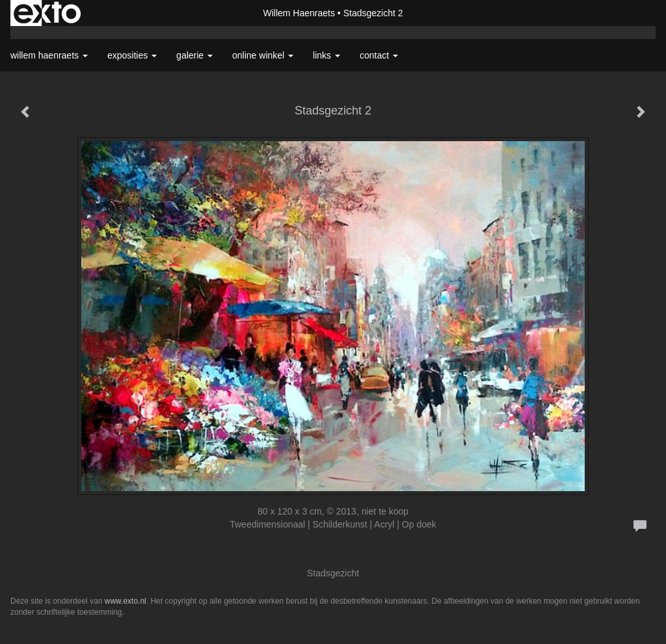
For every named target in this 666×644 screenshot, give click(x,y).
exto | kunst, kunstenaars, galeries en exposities (47, 13)
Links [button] (326, 55)
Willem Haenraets (299, 13)
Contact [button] (379, 55)
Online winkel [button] (263, 55)
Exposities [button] (132, 55)
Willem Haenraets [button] (49, 55)
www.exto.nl (126, 601)
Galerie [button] (194, 55)
